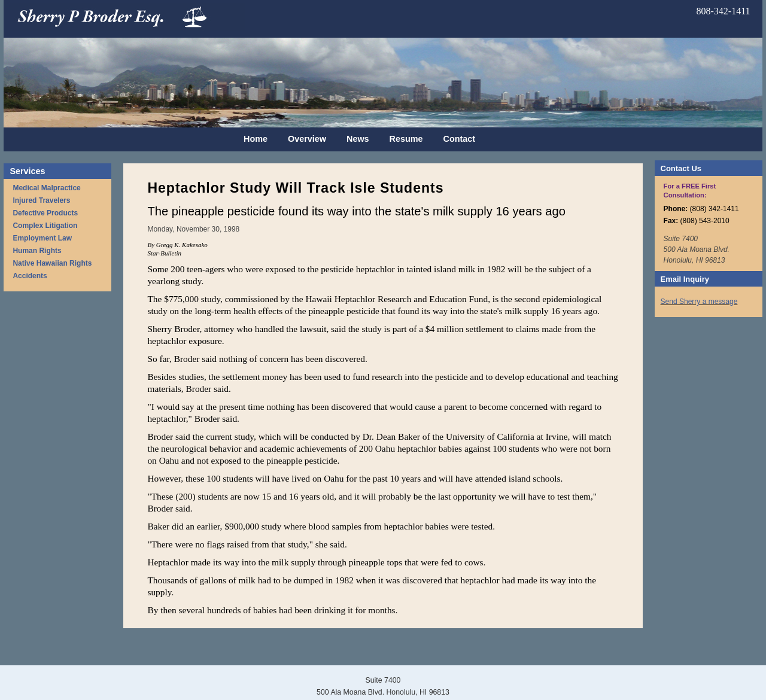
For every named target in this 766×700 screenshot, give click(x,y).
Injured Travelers (41, 200)
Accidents (30, 276)
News (358, 139)
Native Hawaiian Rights (52, 263)
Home (256, 139)
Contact (460, 139)
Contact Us (681, 168)
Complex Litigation (45, 226)
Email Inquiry (685, 279)
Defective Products (45, 213)
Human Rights (37, 251)
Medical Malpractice (46, 188)
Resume (406, 139)
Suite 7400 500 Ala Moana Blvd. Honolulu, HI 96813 (697, 249)
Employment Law (42, 238)
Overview (307, 139)
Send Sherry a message (699, 302)
